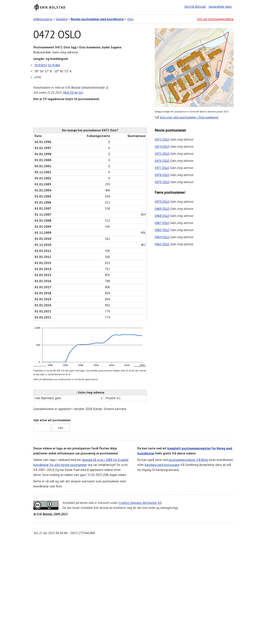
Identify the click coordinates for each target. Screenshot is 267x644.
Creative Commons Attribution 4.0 (140, 503)
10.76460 (54, 65)
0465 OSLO (162, 230)
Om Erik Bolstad (195, 7)
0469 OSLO (162, 209)
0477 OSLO (162, 168)
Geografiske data (220, 7)
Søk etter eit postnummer (52, 420)
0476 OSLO (162, 161)
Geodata (62, 19)
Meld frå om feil (73, 92)
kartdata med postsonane (162, 465)
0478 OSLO (162, 175)
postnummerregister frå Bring (188, 460)
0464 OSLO (162, 237)
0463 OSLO (162, 244)
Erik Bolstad (53, 7)
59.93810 (41, 65)
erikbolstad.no (43, 19)
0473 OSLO (162, 139)
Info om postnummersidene (215, 19)
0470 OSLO (162, 202)
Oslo (130, 19)
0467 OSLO (162, 223)
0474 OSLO (162, 147)
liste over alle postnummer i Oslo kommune (189, 117)
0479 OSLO (162, 182)
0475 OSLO (162, 154)
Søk (61, 428)
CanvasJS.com (140, 366)
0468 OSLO (162, 216)
